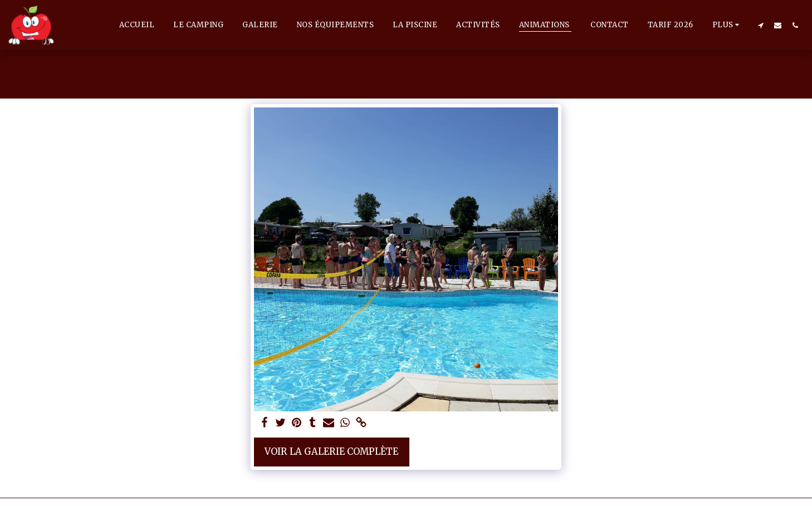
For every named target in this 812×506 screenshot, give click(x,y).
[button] (760, 25)
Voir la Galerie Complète (331, 452)
